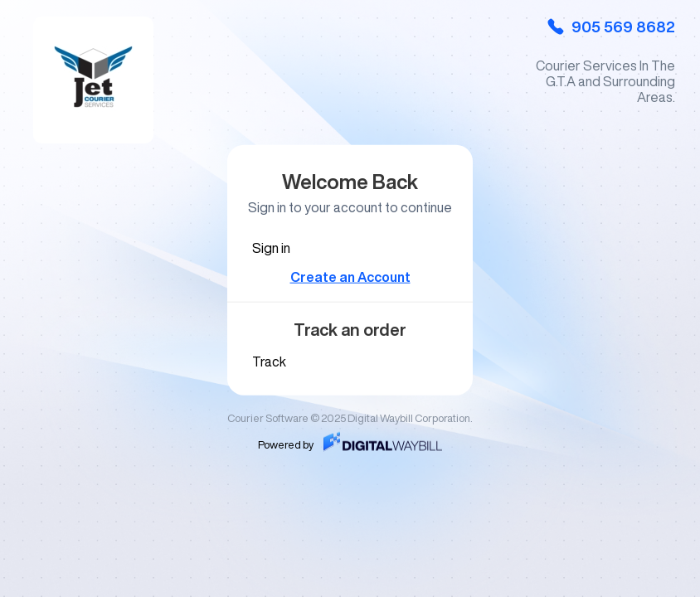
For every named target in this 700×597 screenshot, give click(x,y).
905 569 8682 (610, 27)
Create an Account (350, 277)
